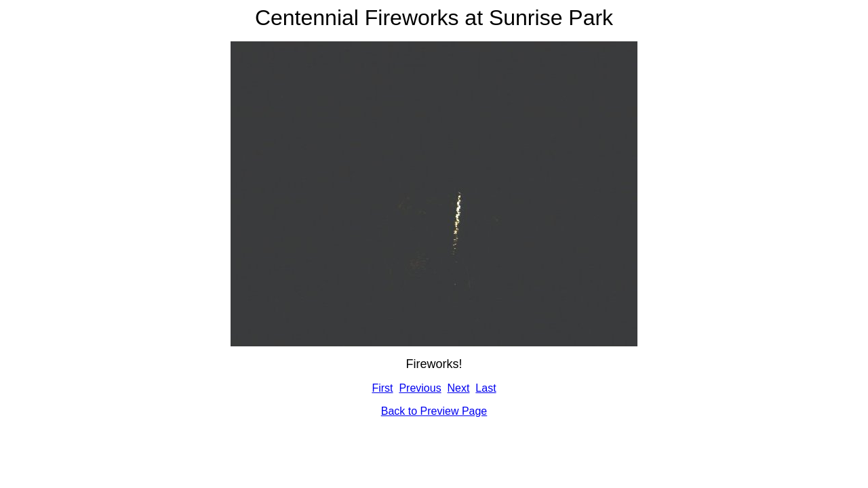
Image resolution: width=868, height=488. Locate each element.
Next (459, 388)
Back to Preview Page (434, 411)
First (382, 388)
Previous (420, 388)
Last (486, 388)
